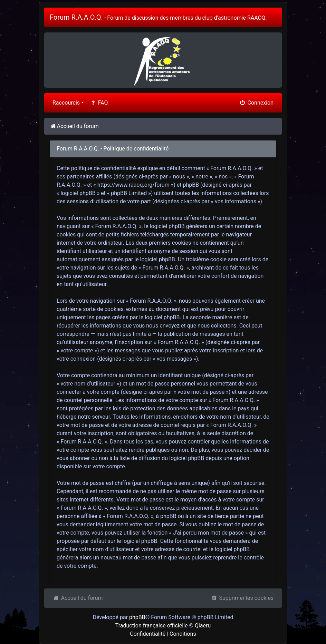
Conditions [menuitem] (183, 634)
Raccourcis (66, 103)
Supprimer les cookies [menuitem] (242, 598)
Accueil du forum (78, 598)
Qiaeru (203, 626)
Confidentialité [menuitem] (148, 634)
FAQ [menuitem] (99, 103)
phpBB (137, 617)
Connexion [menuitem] (256, 103)
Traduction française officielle (152, 626)
